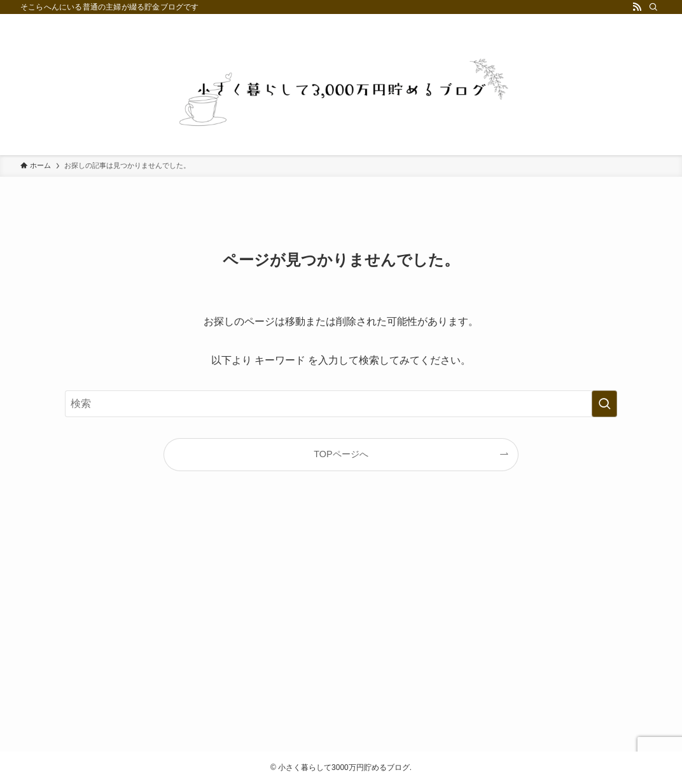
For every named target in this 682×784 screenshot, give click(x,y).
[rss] (637, 7)
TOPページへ (341, 454)
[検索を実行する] (604, 404)
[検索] (653, 7)
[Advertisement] (341, 622)
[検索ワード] (341, 404)
